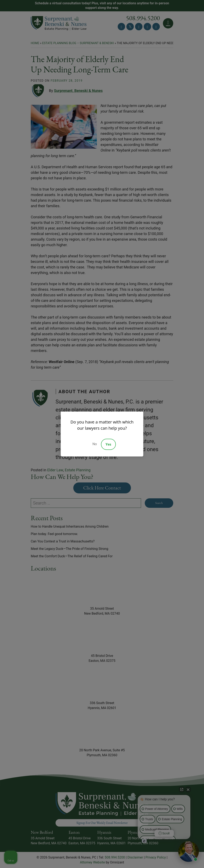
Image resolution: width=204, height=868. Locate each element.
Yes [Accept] (108, 444)
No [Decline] (95, 444)
